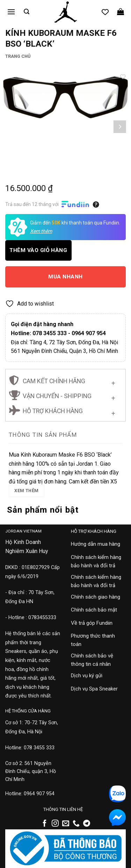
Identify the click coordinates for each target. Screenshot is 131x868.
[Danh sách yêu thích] (105, 12)
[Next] (119, 127)
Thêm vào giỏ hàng (38, 250)
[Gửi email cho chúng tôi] (66, 824)
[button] (11, 12)
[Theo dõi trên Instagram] (55, 824)
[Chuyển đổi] (113, 382)
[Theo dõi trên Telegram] (87, 824)
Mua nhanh (65, 277)
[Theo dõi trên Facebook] (45, 824)
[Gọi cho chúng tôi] (76, 824)
